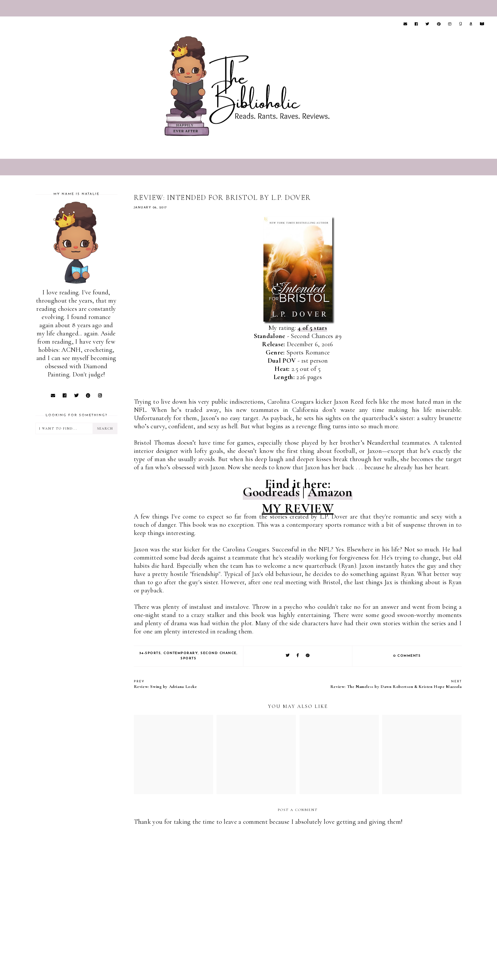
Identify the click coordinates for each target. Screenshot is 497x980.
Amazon (330, 492)
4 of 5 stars (312, 328)
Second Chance (218, 653)
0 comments (407, 656)
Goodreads (271, 492)
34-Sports (150, 653)
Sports (188, 659)
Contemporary (181, 653)
